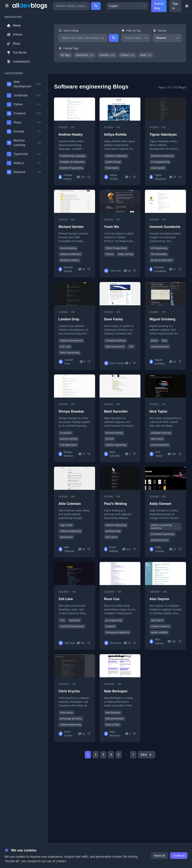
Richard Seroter (71, 227)
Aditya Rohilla (115, 135)
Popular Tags (69, 48)
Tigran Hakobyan (163, 135)
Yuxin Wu (112, 227)
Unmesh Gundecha (165, 227)
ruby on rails (66, 525)
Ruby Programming (70, 353)
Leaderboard (18, 62)
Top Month (17, 53)
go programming (114, 620)
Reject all (160, 856)
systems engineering (116, 445)
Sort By (160, 31)
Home (14, 25)
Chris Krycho (69, 691)
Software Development (71, 341)
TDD (131, 347)
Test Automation (159, 254)
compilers (110, 626)
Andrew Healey (71, 135)
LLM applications (68, 445)
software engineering (70, 531)
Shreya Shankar (71, 411)
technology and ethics (71, 719)
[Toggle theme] (187, 6)
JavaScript (85, 55)
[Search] (96, 6)
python (154, 341)
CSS (62, 620)
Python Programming (116, 248)
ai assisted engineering (162, 534)
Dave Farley (114, 319)
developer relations (69, 260)
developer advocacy (161, 433)
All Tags (65, 55)
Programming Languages (73, 156)
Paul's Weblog (115, 504)
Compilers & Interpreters (72, 162)
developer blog (113, 531)
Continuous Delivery (116, 341)
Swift (146, 55)
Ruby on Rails (113, 725)
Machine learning (114, 433)
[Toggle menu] (7, 6)
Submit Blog (159, 6)
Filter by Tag (131, 31)
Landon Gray (69, 319)
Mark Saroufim (116, 411)
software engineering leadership (161, 527)
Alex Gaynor (159, 599)
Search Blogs (69, 31)
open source (157, 439)
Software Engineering (116, 156)
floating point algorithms (117, 632)
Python (127, 55)
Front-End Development (72, 626)
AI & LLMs (65, 347)
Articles (15, 34)
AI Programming (159, 248)
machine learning (69, 439)
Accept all (179, 856)
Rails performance (115, 719)
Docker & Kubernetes (162, 260)
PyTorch (110, 254)
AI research (66, 433)
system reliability (159, 632)
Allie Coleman (70, 504)
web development (160, 347)
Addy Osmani (160, 504)
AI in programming (160, 162)
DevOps (107, 55)
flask (165, 341)
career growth (158, 168)
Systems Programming (71, 168)
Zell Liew (66, 599)
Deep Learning (126, 254)
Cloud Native (112, 168)
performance (66, 537)
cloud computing (68, 248)
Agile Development (115, 347)
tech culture (111, 537)
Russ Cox (112, 599)
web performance (160, 540)
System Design (113, 162)
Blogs (13, 43)
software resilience (160, 626)
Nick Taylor (158, 411)
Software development (162, 156)
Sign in (175, 6)
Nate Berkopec (116, 691)
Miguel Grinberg (162, 319)
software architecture (70, 254)
